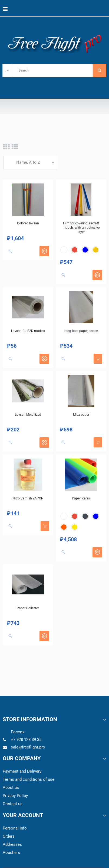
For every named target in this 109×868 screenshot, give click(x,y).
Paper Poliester (28, 608)
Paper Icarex (81, 498)
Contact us (13, 804)
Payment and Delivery (22, 771)
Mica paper (81, 415)
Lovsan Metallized (28, 415)
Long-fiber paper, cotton (81, 331)
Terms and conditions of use (29, 779)
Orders (9, 836)
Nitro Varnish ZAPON (28, 498)
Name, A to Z (28, 162)
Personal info (15, 828)
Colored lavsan (28, 223)
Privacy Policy (15, 796)
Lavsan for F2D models (28, 331)
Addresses (12, 844)
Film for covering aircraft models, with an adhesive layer (81, 228)
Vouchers (11, 853)
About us (11, 788)
